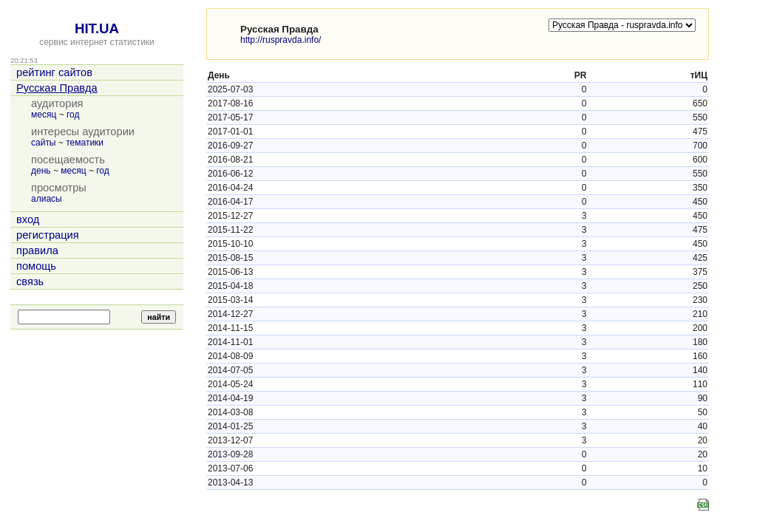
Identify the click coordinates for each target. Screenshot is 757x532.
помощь (36, 266)
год (73, 115)
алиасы (47, 199)
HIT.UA (97, 28)
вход (28, 219)
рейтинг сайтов (54, 72)
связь (30, 282)
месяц (44, 115)
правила (37, 250)
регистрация (48, 235)
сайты (44, 143)
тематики (85, 143)
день (41, 171)
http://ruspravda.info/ (281, 40)
